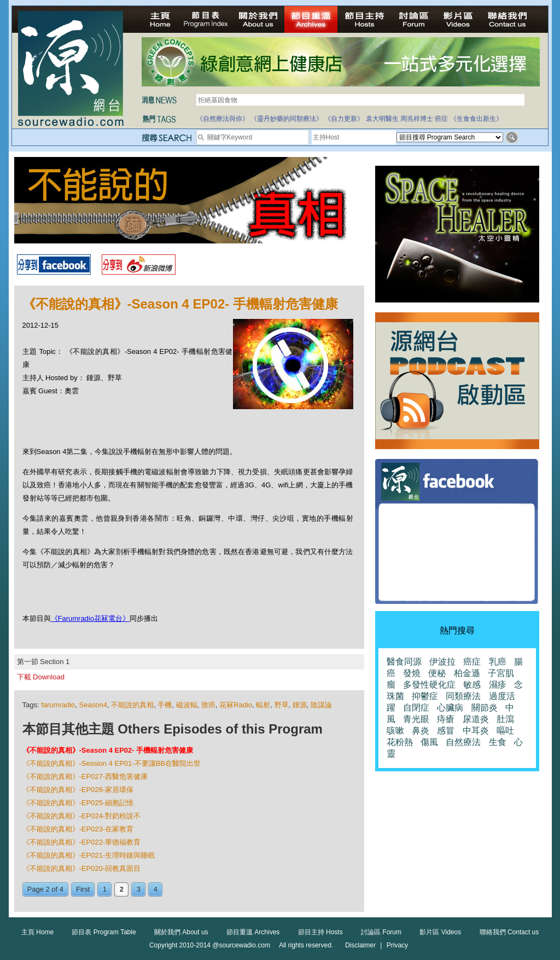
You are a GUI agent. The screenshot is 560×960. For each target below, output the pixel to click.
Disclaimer (360, 945)
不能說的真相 (132, 705)
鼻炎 (421, 731)
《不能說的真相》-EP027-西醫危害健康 (85, 776)
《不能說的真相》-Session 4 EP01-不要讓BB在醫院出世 (112, 763)
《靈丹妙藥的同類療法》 (287, 119)
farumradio (58, 705)
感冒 (446, 731)
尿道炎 (476, 719)
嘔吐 (505, 731)
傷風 (429, 742)
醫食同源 (404, 662)
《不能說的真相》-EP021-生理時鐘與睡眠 (89, 855)
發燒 (412, 673)
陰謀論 (321, 705)
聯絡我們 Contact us (509, 932)
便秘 (437, 673)
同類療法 (463, 696)
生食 (498, 742)
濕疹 (498, 685)
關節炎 (485, 708)
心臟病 (450, 708)
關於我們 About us (181, 932)
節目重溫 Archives (253, 932)
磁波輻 (187, 705)
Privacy (397, 945)
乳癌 (498, 662)
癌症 (441, 119)
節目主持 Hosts (320, 932)
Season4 (93, 705)
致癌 (208, 705)
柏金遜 (467, 673)
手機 (165, 705)
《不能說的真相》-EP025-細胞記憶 (78, 803)
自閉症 (416, 708)
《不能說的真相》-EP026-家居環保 (78, 790)
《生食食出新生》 (476, 119)
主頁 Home (37, 932)
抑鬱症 (425, 696)
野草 (282, 705)
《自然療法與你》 (223, 119)
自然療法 (463, 742)
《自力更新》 (344, 119)
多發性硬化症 (429, 685)
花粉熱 (400, 742)
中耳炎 (476, 731)
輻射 (263, 705)
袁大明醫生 (382, 119)
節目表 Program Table (104, 932)
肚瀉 (505, 719)
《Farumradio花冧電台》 (90, 618)
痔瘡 (446, 719)
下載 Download (41, 677)
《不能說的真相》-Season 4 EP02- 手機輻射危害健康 (108, 750)
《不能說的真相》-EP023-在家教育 (78, 829)
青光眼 (416, 719)
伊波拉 (442, 662)
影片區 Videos (440, 932)
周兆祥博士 (417, 119)
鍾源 (300, 705)
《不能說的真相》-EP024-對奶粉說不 (82, 816)
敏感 (472, 685)
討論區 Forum (381, 932)
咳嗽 (395, 731)
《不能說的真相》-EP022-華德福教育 (82, 842)
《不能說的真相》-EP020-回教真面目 (82, 868)
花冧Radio (236, 705)
